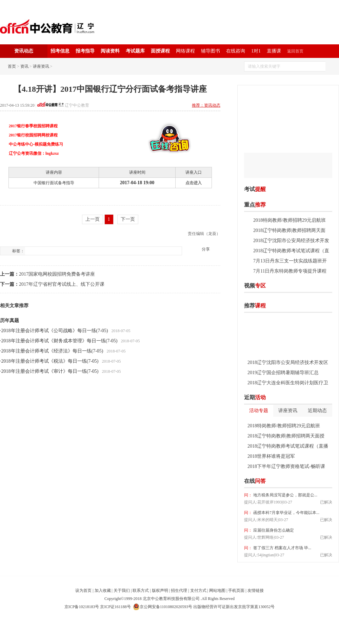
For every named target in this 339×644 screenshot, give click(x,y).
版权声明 (160, 591)
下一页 (128, 219)
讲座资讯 (41, 66)
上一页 (93, 219)
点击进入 (194, 183)
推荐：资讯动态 (206, 105)
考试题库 (135, 51)
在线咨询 (236, 51)
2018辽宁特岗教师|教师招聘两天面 (289, 230)
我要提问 (322, 481)
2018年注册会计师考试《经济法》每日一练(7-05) (52, 351)
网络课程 (185, 51)
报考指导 (85, 51)
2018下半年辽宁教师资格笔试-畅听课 (286, 466)
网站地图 (217, 591)
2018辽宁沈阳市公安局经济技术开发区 (288, 362)
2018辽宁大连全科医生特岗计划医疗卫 (288, 383)
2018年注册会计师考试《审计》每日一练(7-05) (50, 371)
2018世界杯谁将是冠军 (271, 456)
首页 (12, 66)
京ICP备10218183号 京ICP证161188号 (98, 607)
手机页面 (236, 591)
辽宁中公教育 (77, 105)
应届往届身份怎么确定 (273, 530)
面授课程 (160, 51)
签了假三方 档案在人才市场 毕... (282, 548)
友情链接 (256, 591)
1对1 (256, 51)
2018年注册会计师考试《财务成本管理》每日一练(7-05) (59, 341)
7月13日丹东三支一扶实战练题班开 (290, 261)
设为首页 (83, 591)
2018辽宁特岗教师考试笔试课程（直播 (288, 446)
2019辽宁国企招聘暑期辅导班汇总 (283, 373)
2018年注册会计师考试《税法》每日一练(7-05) (50, 361)
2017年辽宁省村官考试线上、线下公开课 (62, 284)
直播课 (274, 51)
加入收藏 (103, 591)
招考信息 (60, 51)
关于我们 (122, 591)
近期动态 (317, 411)
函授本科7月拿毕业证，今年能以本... (286, 513)
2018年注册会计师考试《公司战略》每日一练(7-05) (55, 331)
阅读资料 (110, 51)
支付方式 (198, 591)
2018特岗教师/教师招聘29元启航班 (290, 220)
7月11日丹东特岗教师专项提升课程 (290, 271)
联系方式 (141, 591)
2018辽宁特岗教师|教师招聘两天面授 (286, 436)
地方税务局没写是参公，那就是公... (285, 495)
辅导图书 (211, 51)
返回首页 (295, 51)
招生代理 (179, 591)
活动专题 (259, 411)
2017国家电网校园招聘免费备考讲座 (57, 274)
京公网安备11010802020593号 (163, 607)
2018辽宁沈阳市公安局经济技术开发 (291, 241)
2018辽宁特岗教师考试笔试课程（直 (291, 251)
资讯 (24, 66)
